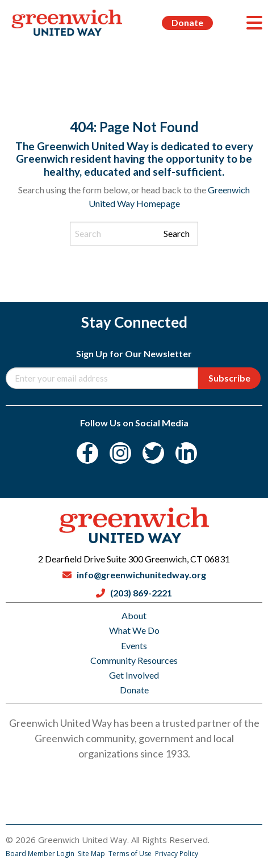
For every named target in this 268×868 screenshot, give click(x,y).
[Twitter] (153, 453)
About (134, 615)
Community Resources (134, 660)
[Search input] (134, 234)
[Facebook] (87, 453)
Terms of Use (131, 854)
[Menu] (254, 23)
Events (134, 645)
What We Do (134, 630)
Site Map (92, 854)
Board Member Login (41, 854)
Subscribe (229, 378)
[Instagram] (120, 453)
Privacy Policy (177, 854)
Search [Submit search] (177, 233)
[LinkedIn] (186, 453)
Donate (187, 22)
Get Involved (134, 675)
